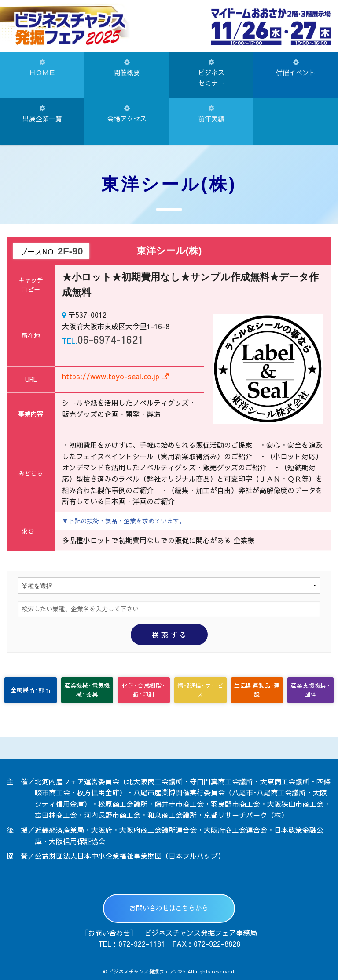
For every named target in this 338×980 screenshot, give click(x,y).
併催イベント (296, 68)
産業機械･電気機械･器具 (87, 690)
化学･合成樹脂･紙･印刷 (143, 690)
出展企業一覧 (42, 114)
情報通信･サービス (200, 690)
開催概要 (127, 68)
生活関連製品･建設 (257, 690)
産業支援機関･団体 (310, 690)
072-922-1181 (142, 944)
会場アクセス (127, 114)
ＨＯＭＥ (42, 68)
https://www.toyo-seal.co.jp (115, 376)
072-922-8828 (217, 944)
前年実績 (211, 114)
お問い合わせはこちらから (169, 908)
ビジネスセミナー (211, 73)
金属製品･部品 (31, 690)
